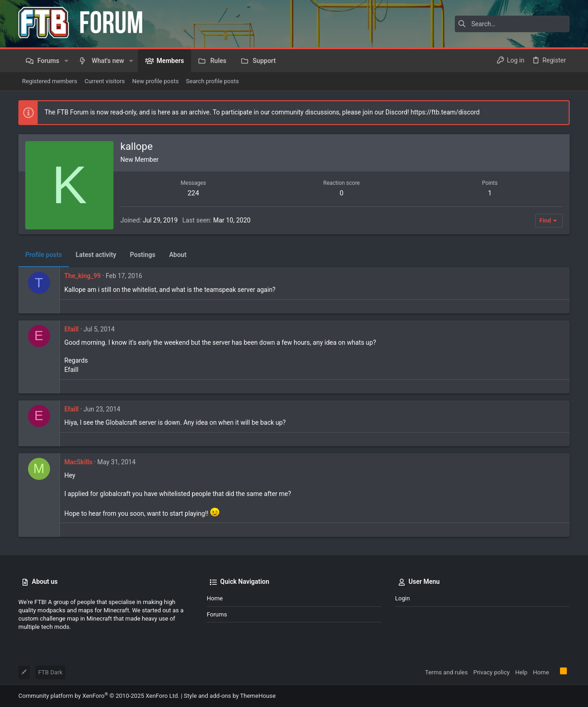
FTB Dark (50, 672)
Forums (217, 614)
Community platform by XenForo (99, 696)
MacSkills (78, 462)
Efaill (71, 329)
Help (521, 672)
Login (402, 598)
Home (215, 598)
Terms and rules (446, 672)
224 (193, 193)
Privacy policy (491, 672)
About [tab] (178, 255)
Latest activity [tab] (96, 255)
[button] (66, 61)
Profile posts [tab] (44, 255)
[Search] (512, 24)
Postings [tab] (143, 255)
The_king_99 (82, 276)
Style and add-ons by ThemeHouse (230, 696)
